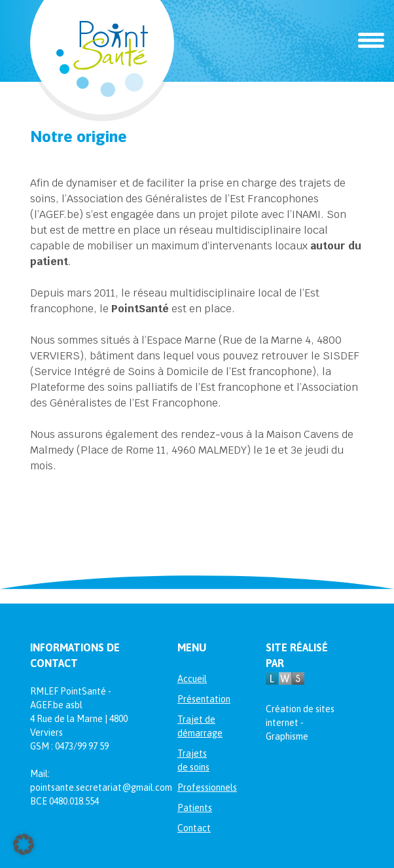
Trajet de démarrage (197, 726)
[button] (24, 844)
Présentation (197, 699)
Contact (194, 828)
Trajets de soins (193, 760)
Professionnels (197, 787)
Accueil (192, 679)
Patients (195, 808)
